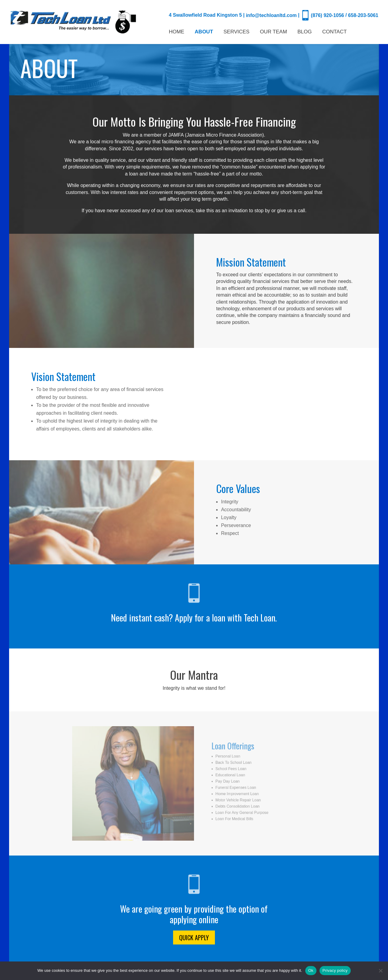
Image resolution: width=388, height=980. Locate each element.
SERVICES (236, 32)
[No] (380, 971)
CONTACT (334, 32)
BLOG (304, 32)
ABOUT (204, 32)
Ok (311, 970)
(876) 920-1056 (328, 15)
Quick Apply (194, 937)
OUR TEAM (273, 32)
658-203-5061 (363, 15)
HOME (177, 32)
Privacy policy (335, 970)
